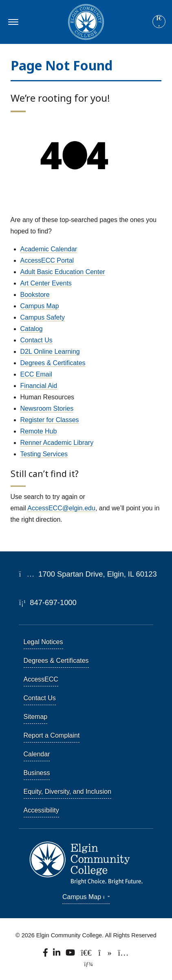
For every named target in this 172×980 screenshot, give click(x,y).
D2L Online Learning (50, 352)
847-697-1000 (48, 602)
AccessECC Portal (47, 260)
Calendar (37, 754)
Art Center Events (46, 283)
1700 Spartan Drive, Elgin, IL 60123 (88, 574)
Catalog (32, 329)
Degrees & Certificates (53, 363)
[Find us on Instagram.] (123, 954)
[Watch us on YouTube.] (71, 954)
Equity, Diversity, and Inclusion (68, 792)
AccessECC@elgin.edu (61, 508)
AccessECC (41, 679)
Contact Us (36, 340)
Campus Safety (43, 317)
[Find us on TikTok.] (105, 954)
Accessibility (41, 810)
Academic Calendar (49, 249)
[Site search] (159, 22)
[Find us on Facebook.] (46, 954)
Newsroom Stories (47, 408)
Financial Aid (39, 386)
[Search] (159, 22)
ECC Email (36, 374)
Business (37, 773)
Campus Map (40, 306)
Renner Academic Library (57, 443)
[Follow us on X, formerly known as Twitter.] (87, 954)
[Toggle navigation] (12, 22)
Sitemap (36, 717)
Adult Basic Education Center (63, 272)
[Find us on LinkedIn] (57, 954)
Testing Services (44, 454)
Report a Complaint (52, 735)
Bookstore (35, 295)
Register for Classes (50, 420)
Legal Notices (43, 642)
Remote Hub (39, 431)
